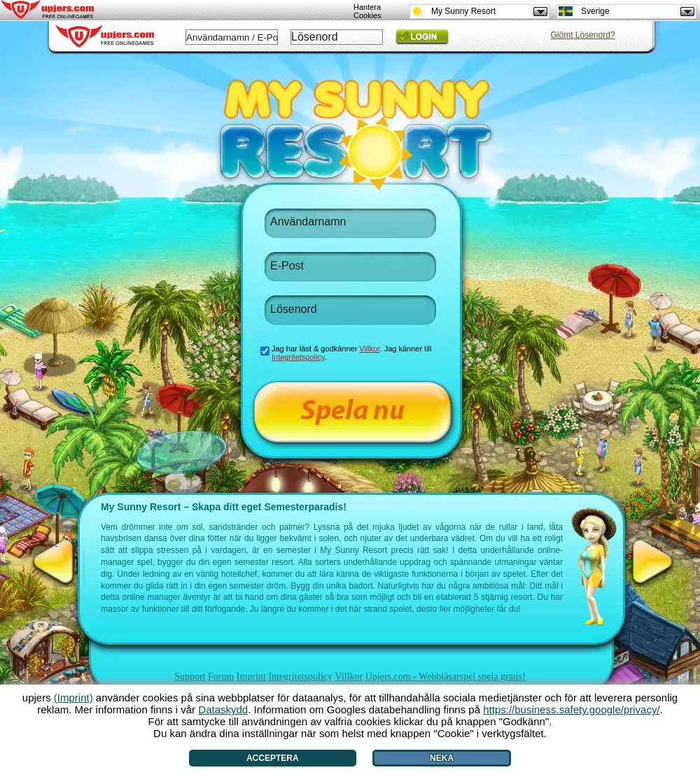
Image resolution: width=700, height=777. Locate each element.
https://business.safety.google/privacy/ (571, 709)
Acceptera (273, 758)
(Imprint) (73, 698)
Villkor (349, 677)
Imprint (251, 677)
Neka (442, 758)
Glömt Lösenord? (582, 35)
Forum (221, 677)
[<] (56, 562)
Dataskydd (223, 709)
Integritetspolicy (300, 677)
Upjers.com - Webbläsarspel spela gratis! (446, 677)
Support (190, 677)
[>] (652, 562)
